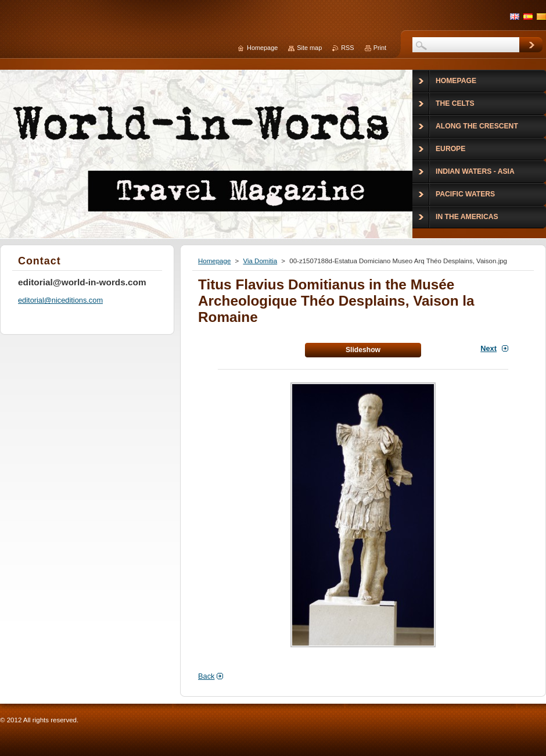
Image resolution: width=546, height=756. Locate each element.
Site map (309, 48)
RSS (347, 48)
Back (206, 676)
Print (380, 48)
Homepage (214, 261)
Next (488, 348)
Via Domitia (260, 261)
